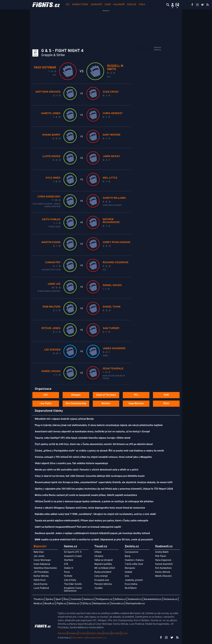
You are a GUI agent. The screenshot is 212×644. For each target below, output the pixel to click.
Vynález (99, 588)
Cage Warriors (136, 404)
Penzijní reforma (103, 584)
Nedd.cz (38, 604)
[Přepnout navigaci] (173, 5)
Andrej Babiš (162, 552)
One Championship (76, 404)
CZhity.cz (86, 604)
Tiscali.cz (39, 599)
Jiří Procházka (41, 572)
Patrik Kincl (40, 580)
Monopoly (130, 568)
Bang (127, 556)
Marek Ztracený (163, 576)
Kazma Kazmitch (164, 564)
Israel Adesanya (42, 564)
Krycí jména (131, 584)
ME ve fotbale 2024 (105, 568)
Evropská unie (102, 580)
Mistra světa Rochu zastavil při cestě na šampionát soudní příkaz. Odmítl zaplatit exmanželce (86, 495)
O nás (125, 634)
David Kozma (40, 584)
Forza (67, 572)
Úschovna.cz (170, 599)
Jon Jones (39, 556)
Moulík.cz (50, 604)
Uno (127, 576)
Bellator (106, 404)
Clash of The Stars (106, 395)
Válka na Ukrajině (103, 560)
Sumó (108, 5)
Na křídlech (131, 588)
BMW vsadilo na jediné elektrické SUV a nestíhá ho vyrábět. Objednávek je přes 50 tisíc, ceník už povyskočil (94, 540)
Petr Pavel (161, 556)
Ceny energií (101, 576)
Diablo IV (69, 568)
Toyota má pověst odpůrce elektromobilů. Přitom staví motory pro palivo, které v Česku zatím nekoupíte (91, 521)
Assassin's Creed (73, 556)
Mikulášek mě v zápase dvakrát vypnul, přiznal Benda (64, 419)
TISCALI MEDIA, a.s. (78, 638)
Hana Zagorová (163, 560)
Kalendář (119, 5)
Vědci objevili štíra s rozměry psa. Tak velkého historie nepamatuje (71, 464)
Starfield (68, 560)
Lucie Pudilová (41, 588)
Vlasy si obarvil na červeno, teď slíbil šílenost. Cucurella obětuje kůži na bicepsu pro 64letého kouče (90, 476)
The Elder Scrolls (73, 584)
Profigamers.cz (104, 599)
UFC (68, 5)
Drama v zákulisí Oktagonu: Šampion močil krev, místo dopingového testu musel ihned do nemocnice (90, 508)
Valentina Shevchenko (45, 568)
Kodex (107, 634)
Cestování (76, 599)
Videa (142, 5)
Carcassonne (131, 552)
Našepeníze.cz (101, 604)
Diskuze (132, 5)
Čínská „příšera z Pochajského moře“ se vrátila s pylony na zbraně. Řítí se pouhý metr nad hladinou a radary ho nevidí (99, 451)
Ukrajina (99, 556)
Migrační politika (103, 564)
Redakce (73, 634)
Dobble (128, 572)
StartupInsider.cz (135, 604)
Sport (58, 599)
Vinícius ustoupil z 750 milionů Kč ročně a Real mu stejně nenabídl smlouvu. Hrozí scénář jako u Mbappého (93, 457)
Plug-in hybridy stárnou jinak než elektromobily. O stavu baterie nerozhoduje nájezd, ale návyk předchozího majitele (99, 425)
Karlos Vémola (41, 576)
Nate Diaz (39, 552)
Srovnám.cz (117, 604)
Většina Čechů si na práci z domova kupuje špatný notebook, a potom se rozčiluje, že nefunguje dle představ (94, 502)
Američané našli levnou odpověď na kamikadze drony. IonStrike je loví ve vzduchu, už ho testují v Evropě (92, 432)
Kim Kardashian (163, 568)
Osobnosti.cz (135, 599)
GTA (66, 564)
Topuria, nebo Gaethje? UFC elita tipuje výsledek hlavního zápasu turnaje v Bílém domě (83, 438)
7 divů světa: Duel (134, 564)
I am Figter (46, 404)
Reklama (62, 634)
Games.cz (89, 599)
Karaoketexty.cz (153, 599)
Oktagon (76, 395)
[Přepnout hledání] (168, 5)
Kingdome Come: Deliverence (73, 590)
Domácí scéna (80, 5)
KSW (166, 395)
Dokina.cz (74, 604)
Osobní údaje (95, 634)
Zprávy (50, 599)
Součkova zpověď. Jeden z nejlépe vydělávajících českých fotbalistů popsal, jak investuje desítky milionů (92, 533)
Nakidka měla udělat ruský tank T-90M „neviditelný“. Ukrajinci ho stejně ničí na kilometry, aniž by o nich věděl (95, 514)
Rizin (166, 404)
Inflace (98, 552)
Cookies (83, 634)
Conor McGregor (42, 560)
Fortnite (68, 576)
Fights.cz (62, 604)
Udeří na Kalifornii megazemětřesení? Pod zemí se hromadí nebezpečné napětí (78, 527)
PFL (136, 395)
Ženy (66, 599)
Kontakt (116, 634)
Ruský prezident (103, 572)
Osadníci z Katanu (134, 560)
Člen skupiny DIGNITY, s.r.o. (97, 638)
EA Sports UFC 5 (73, 552)
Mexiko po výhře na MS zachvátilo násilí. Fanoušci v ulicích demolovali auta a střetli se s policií (86, 470)
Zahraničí (96, 5)
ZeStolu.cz (120, 599)
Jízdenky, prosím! (134, 580)
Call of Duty (70, 580)
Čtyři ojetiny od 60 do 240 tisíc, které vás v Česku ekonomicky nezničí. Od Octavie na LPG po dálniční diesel (94, 444)
